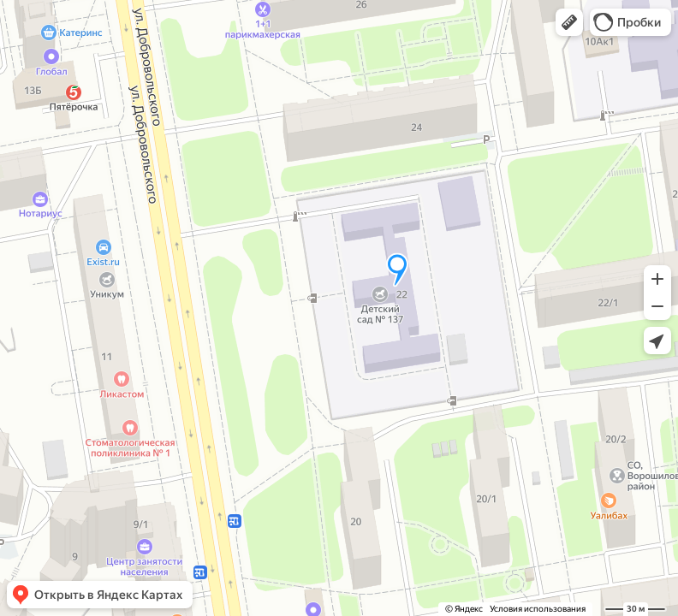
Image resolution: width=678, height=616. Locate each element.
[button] (569, 22)
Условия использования (538, 609)
